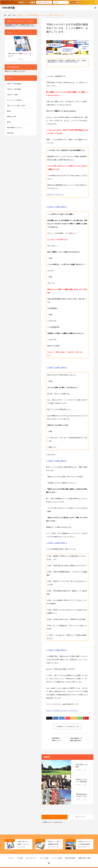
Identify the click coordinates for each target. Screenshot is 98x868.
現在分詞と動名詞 (70, 858)
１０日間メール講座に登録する (57, 207)
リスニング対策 (44, 858)
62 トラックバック (80, 817)
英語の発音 (10, 133)
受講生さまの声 (12, 117)
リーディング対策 (57, 858)
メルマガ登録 (75, 2)
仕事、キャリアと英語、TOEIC (16, 106)
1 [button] (18, 59)
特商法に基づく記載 (84, 858)
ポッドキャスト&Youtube (14, 100)
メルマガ (11, 858)
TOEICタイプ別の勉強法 (14, 89)
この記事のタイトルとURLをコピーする (67, 726)
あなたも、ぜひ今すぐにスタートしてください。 (62, 710)
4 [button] (23, 59)
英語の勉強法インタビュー (15, 128)
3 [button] (22, 59)
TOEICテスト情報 (12, 95)
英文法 (9, 122)
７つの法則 (19, 858)
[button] (49, 2)
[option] (21, 47)
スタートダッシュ (31, 858)
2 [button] (20, 59)
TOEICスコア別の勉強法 (14, 84)
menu (48, 35)
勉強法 (9, 111)
